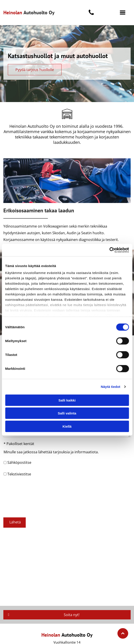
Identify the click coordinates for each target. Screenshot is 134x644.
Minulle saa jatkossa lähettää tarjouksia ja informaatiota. (51, 452)
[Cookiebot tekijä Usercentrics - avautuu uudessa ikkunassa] (109, 250)
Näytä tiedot (111, 387)
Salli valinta (67, 413)
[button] (123, 13)
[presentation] (22, 497)
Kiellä (67, 426)
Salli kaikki (67, 400)
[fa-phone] (91, 15)
